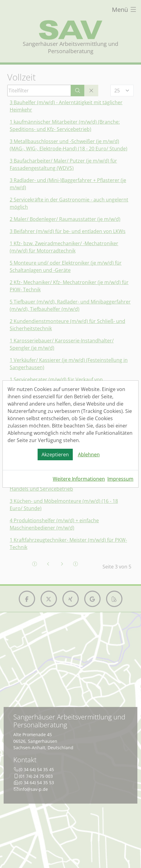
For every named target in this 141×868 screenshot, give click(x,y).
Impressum (120, 479)
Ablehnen (89, 455)
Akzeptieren (55, 455)
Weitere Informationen (79, 479)
